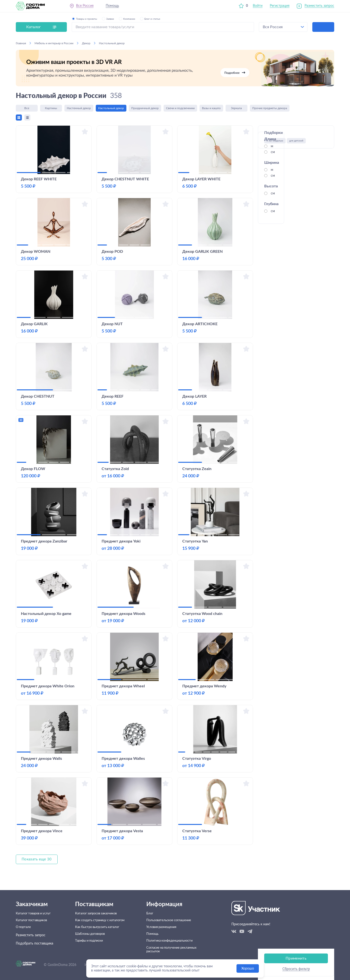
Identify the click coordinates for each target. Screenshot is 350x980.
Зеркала (237, 109)
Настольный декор (111, 109)
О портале (24, 922)
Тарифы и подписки (90, 939)
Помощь (114, 7)
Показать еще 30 (37, 862)
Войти (258, 7)
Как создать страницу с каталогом (101, 914)
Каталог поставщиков (33, 914)
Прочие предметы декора (270, 109)
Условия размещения (165, 922)
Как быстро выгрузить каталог (98, 922)
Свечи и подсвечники (180, 109)
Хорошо (248, 969)
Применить (296, 189)
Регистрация (280, 7)
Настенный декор (79, 109)
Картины (51, 109)
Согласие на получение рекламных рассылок (167, 949)
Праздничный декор (145, 109)
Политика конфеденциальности (174, 939)
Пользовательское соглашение (173, 914)
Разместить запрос (319, 7)
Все (27, 109)
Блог (152, 906)
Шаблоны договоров (91, 930)
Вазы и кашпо (211, 109)
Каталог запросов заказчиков (97, 906)
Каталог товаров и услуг (35, 906)
